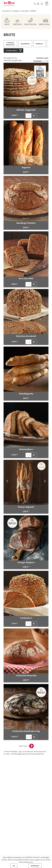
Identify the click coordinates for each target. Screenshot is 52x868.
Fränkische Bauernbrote (10, 44)
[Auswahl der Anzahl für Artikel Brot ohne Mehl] (28, 284)
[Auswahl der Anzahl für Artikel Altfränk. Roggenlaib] (28, 116)
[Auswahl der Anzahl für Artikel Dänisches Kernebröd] (28, 342)
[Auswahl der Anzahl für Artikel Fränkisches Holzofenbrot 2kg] (29, 737)
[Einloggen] (38, 4)
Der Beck (25, 11)
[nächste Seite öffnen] (32, 746)
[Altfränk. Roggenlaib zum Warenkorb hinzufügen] (34, 116)
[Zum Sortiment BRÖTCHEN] (17, 21)
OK (14, 866)
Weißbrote (39, 44)
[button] (7, 197)
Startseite (6, 11)
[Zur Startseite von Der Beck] (9, 4)
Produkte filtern (12, 51)
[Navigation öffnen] (47, 4)
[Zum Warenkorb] (42, 4)
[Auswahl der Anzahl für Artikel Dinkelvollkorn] (28, 455)
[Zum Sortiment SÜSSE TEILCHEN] (30, 21)
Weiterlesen (35, 866)
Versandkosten (28, 752)
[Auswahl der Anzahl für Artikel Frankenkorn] (28, 624)
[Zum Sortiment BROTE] (7, 21)
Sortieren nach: (42, 58)
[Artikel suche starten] (35, 4)
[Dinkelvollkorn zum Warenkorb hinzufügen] (34, 455)
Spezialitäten (25, 44)
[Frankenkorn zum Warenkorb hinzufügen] (34, 624)
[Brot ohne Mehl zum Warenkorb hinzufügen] (34, 284)
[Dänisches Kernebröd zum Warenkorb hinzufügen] (34, 342)
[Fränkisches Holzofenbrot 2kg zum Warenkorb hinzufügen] (34, 737)
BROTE (34, 11)
